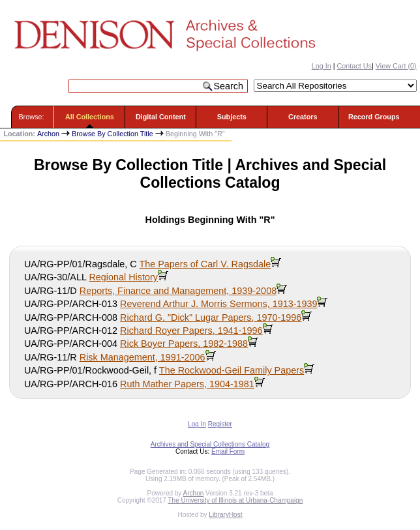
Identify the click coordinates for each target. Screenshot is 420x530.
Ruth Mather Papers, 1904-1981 (187, 384)
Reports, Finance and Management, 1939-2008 (178, 291)
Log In (322, 66)
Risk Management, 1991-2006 (142, 357)
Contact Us (354, 66)
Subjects (232, 117)
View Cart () (396, 66)
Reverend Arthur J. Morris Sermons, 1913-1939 (218, 304)
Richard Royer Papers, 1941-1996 (191, 331)
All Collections (90, 117)
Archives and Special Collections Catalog (210, 444)
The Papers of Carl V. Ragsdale (205, 264)
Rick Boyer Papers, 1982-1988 (184, 344)
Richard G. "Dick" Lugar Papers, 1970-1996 (211, 317)
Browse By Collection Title (112, 134)
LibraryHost (225, 515)
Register (220, 424)
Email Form (228, 451)
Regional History (123, 277)
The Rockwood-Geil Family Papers (232, 370)
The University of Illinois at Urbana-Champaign (236, 500)
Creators (303, 117)
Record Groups (374, 117)
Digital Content (161, 117)
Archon (48, 134)
